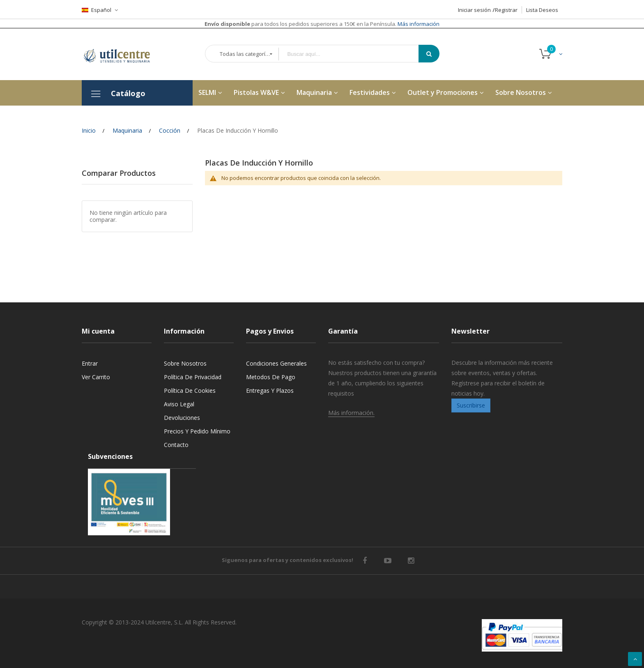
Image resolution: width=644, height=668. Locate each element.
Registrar (506, 10)
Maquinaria (127, 130)
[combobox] (354, 54)
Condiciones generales (276, 363)
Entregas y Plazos (270, 390)
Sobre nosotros (185, 363)
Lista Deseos (542, 10)
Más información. (351, 413)
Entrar (90, 363)
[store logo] (123, 54)
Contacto (176, 445)
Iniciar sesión (474, 10)
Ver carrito (96, 377)
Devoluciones (182, 418)
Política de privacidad (193, 377)
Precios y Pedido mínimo (197, 431)
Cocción (170, 130)
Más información (418, 24)
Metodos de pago (271, 377)
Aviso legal (179, 404)
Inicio (89, 130)
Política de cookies (190, 390)
